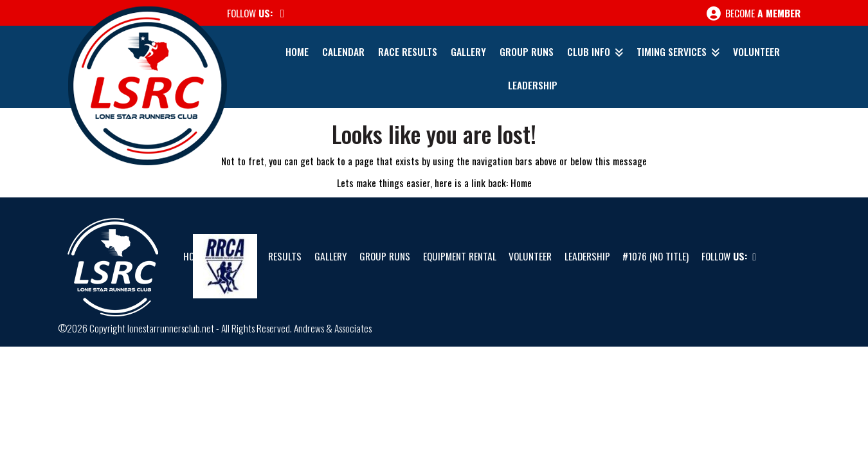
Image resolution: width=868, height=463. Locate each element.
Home (297, 51)
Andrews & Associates (333, 328)
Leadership (533, 85)
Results (285, 256)
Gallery (468, 51)
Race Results (408, 51)
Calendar (343, 51)
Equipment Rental (460, 256)
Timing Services (672, 51)
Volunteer (756, 51)
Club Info (589, 51)
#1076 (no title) (656, 256)
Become (754, 14)
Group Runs (527, 51)
